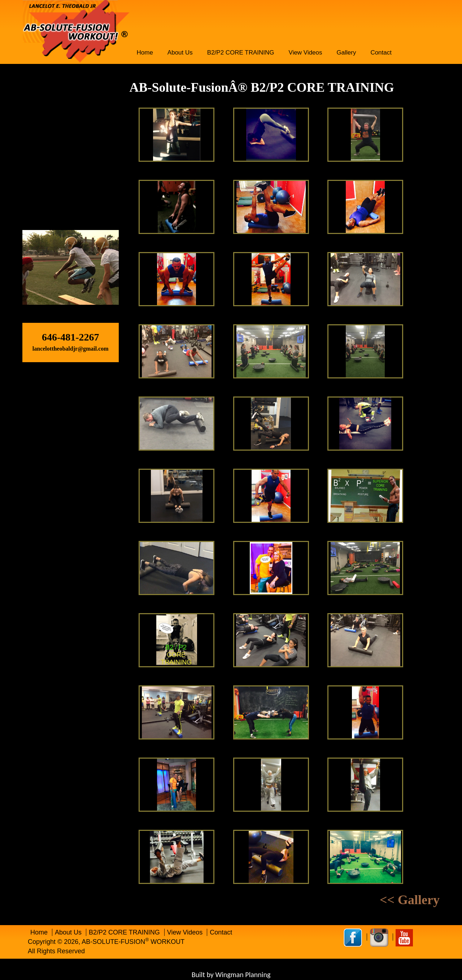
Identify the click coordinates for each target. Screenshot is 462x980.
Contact (381, 53)
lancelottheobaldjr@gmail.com (71, 349)
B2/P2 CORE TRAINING (241, 53)
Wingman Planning (243, 975)
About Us (180, 53)
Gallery (346, 53)
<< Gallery (410, 900)
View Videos (306, 53)
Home (145, 53)
